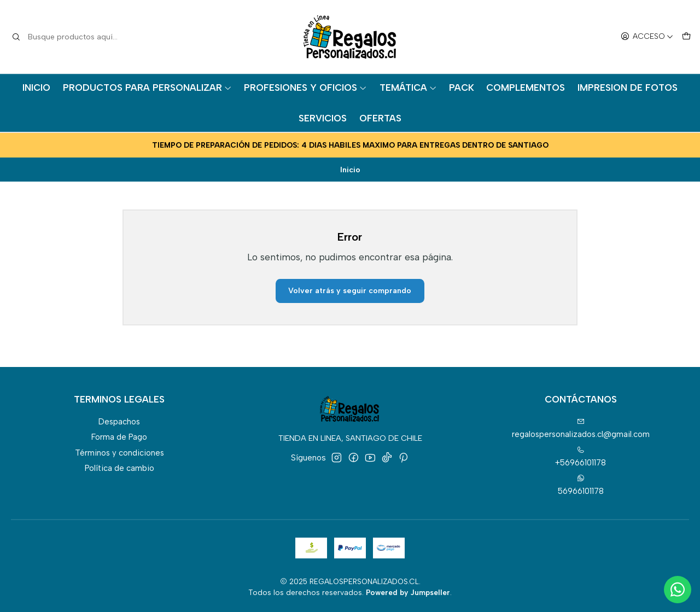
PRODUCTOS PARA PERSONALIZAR (147, 88)
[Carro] (686, 37)
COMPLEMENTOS (526, 88)
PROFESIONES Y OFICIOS (305, 88)
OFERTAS (380, 118)
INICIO (36, 88)
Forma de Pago (119, 437)
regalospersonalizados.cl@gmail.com (581, 429)
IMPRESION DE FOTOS (628, 88)
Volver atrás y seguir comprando (350, 291)
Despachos (119, 422)
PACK (462, 88)
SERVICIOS (323, 118)
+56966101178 (581, 457)
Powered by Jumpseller (408, 592)
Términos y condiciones (119, 453)
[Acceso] (647, 37)
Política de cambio (119, 468)
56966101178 (581, 485)
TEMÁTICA (408, 88)
